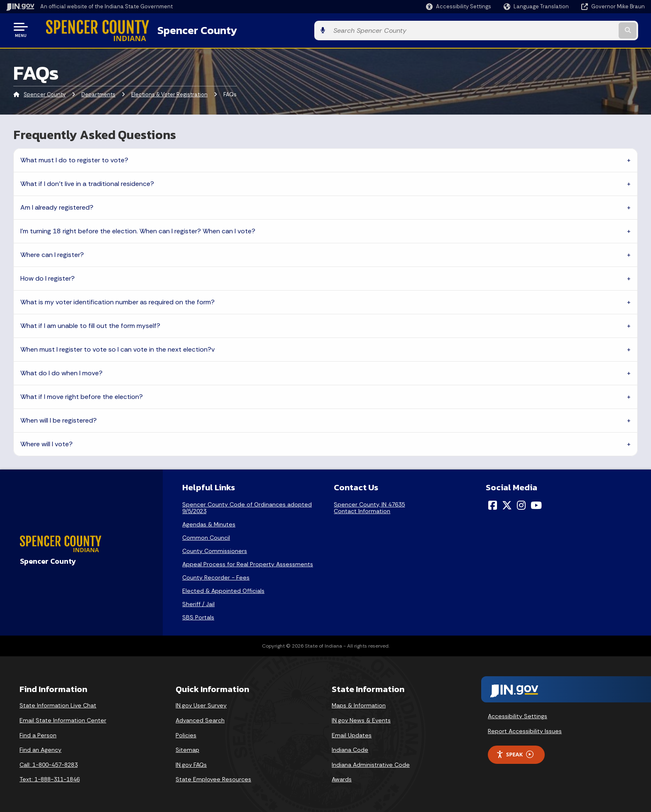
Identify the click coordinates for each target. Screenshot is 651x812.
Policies (186, 734)
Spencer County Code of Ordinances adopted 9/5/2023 (247, 506)
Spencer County (183, 29)
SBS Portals (198, 616)
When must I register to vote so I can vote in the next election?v (117, 348)
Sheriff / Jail (198, 602)
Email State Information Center (63, 719)
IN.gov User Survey (201, 704)
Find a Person (38, 734)
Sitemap (187, 748)
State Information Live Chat (58, 704)
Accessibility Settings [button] (518, 715)
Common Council (206, 536)
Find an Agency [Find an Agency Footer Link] (40, 748)
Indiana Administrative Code (371, 763)
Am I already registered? (57, 206)
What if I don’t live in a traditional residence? (87, 182)
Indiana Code (350, 748)
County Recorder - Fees (216, 576)
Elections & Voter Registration (169, 93)
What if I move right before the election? (82, 395)
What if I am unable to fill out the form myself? (90, 324)
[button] (459, 6)
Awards (342, 778)
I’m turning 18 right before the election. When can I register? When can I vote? (138, 229)
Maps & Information (359, 704)
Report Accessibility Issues (525, 729)
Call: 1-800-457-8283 (49, 763)
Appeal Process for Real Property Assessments (248, 563)
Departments (98, 93)
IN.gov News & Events (361, 719)
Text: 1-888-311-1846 (50, 778)
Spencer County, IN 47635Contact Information (369, 506)
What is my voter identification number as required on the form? (117, 300)
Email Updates (352, 734)
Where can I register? (52, 253)
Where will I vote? (46, 442)
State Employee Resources (213, 778)
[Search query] (570, 30)
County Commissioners (215, 549)
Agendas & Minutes (209, 523)
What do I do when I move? (61, 371)
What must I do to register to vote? (74, 158)
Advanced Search (200, 719)
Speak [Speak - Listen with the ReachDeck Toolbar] (515, 753)
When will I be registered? (59, 419)
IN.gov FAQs (191, 763)
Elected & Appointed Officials (223, 589)
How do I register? (48, 277)
